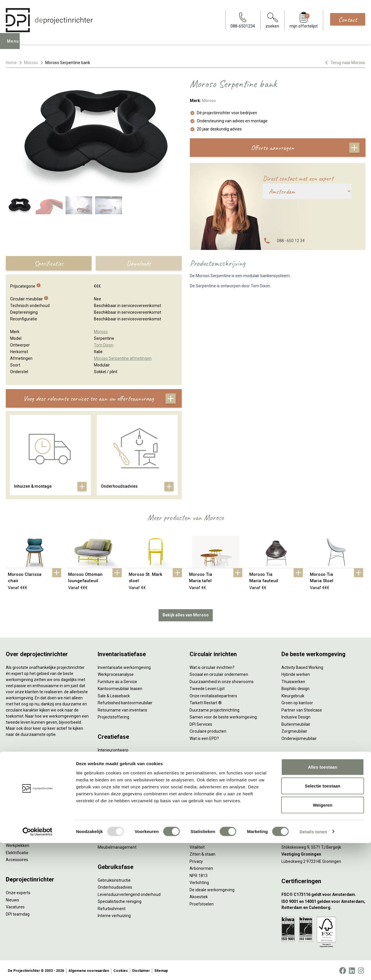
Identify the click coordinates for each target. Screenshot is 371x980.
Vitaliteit (197, 846)
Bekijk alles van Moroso (186, 614)
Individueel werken (207, 777)
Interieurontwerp (113, 749)
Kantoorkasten (19, 809)
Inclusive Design (296, 716)
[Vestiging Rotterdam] (323, 825)
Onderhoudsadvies (115, 886)
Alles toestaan (323, 904)
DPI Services (109, 839)
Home (11, 63)
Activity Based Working (302, 666)
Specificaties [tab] (49, 263)
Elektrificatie (17, 852)
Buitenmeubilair (296, 723)
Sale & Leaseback (114, 695)
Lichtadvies (108, 785)
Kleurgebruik (293, 695)
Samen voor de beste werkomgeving (223, 716)
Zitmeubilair (17, 802)
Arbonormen (201, 867)
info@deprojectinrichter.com (310, 777)
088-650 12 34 (297, 770)
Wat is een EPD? (204, 737)
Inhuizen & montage (116, 825)
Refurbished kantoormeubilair (125, 702)
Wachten (198, 792)
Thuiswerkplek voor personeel (125, 832)
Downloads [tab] (139, 263)
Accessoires (17, 859)
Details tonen (313, 969)
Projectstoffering (22, 787)
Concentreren (202, 785)
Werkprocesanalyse (116, 673)
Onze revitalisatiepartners (213, 695)
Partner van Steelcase (302, 709)
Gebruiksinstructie (114, 879)
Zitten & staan (202, 853)
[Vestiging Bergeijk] (323, 839)
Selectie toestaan (323, 923)
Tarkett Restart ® (206, 702)
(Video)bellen (202, 799)
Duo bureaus (17, 781)
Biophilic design (295, 687)
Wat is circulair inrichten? (212, 666)
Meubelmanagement (117, 846)
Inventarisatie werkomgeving (124, 666)
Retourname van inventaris (122, 709)
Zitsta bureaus (19, 773)
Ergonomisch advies (116, 777)
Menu (14, 45)
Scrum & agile (202, 806)
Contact (348, 19)
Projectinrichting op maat (213, 813)
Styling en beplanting (117, 756)
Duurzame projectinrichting (214, 709)
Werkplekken (18, 844)
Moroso (31, 63)
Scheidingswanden (23, 816)
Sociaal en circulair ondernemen (219, 673)
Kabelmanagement (115, 792)
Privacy (196, 860)
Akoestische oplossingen (29, 795)
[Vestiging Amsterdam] (323, 811)
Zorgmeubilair (294, 730)
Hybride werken (296, 673)
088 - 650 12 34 (291, 241)
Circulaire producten (208, 730)
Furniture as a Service (117, 680)
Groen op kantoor (297, 702)
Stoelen (13, 823)
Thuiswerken (293, 680)
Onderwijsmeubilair (299, 737)
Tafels (12, 830)
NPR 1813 (199, 874)
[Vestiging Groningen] (323, 853)
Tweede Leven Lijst (207, 687)
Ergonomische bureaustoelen (33, 766)
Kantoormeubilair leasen (120, 687)
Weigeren (322, 942)
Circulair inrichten (113, 763)
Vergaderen (200, 770)
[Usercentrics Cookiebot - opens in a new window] (38, 969)
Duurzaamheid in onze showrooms (222, 680)
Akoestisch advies (114, 770)
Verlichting (16, 837)
